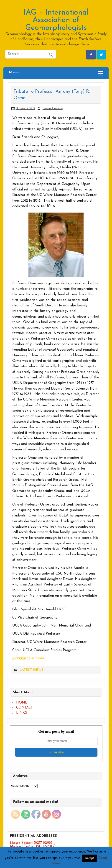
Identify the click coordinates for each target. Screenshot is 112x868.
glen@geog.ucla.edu (28, 658)
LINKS (22, 713)
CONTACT (24, 708)
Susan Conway (53, 108)
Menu (14, 72)
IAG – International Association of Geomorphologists (56, 20)
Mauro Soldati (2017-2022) (31, 843)
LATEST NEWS (32, 670)
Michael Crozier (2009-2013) (33, 846)
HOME (22, 703)
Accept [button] (90, 858)
